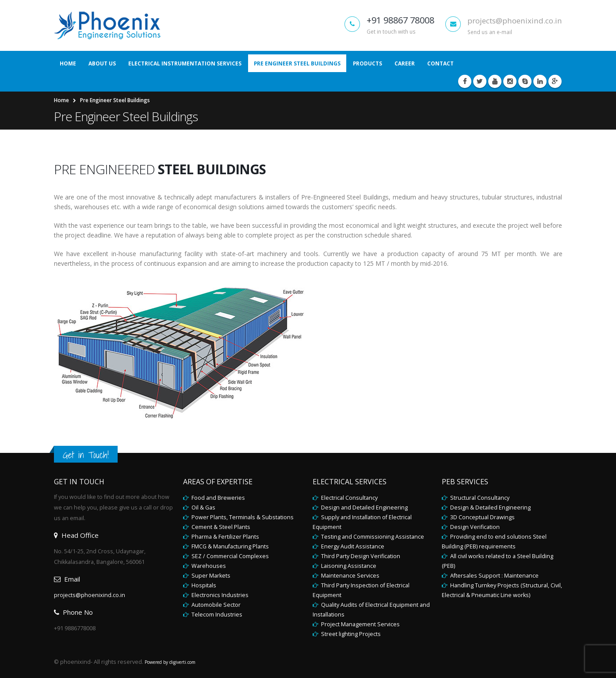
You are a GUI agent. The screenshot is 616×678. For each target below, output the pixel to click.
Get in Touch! (86, 455)
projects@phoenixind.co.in (515, 21)
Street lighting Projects (350, 634)
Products (367, 63)
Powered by (157, 662)
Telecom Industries (216, 615)
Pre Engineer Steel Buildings (297, 63)
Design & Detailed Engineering (490, 508)
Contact (440, 63)
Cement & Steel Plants (220, 527)
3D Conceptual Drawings (482, 517)
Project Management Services (360, 624)
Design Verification (474, 527)
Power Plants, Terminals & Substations (242, 517)
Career (405, 63)
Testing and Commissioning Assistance (372, 537)
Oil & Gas (203, 508)
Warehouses (208, 566)
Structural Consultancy (479, 498)
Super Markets (210, 576)
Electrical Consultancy (349, 498)
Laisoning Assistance (348, 566)
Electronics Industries (219, 595)
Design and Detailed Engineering (364, 508)
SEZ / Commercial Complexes (230, 556)
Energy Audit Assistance (352, 546)
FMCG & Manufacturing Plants (230, 546)
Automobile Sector (215, 605)
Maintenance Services (350, 576)
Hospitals (203, 585)
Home (68, 63)
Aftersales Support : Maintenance (494, 576)
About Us (102, 63)
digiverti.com (182, 662)
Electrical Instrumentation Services (185, 63)
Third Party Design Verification (360, 556)
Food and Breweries (218, 498)
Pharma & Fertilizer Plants (225, 537)
